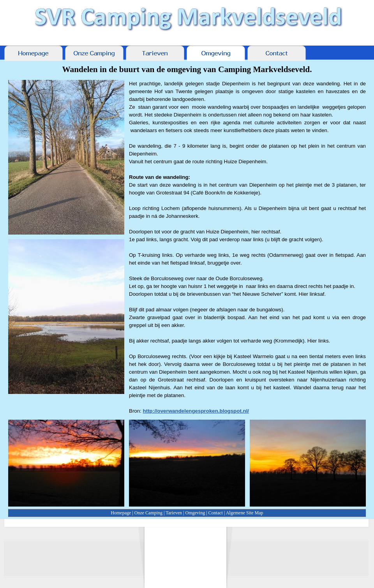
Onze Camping (148, 513)
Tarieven (174, 513)
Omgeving (195, 513)
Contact (216, 513)
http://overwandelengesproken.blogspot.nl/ (196, 411)
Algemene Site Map (245, 513)
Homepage (121, 513)
